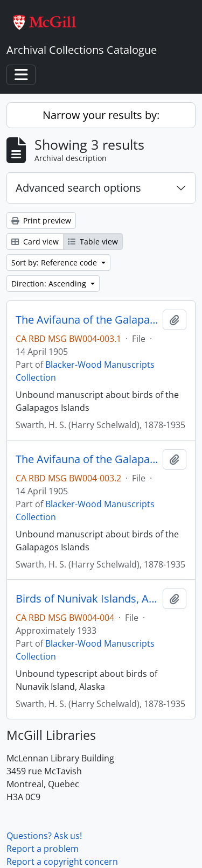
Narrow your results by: (101, 115)
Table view (93, 241)
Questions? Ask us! (44, 836)
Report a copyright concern (62, 862)
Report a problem (43, 849)
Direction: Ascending (50, 283)
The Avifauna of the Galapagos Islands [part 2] (87, 459)
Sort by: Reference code (55, 262)
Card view (35, 241)
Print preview (41, 220)
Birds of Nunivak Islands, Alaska (87, 599)
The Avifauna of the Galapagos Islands (87, 320)
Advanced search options (78, 188)
